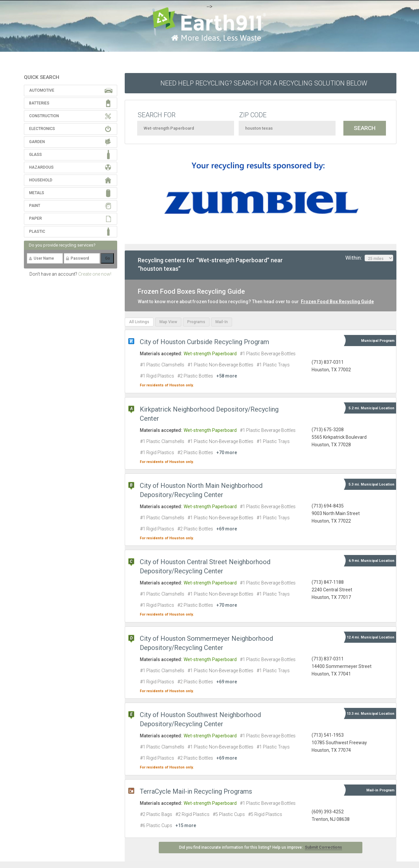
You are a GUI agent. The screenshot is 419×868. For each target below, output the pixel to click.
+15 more (186, 825)
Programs (196, 322)
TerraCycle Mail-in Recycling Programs (196, 791)
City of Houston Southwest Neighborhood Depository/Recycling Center (200, 719)
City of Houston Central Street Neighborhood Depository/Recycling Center (205, 566)
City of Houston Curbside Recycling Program (204, 342)
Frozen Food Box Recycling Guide (337, 302)
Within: (369, 258)
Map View (168, 322)
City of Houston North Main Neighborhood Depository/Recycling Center (201, 490)
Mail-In (222, 322)
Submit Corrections (323, 847)
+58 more (227, 376)
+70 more (227, 452)
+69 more (227, 529)
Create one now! (95, 274)
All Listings (139, 322)
